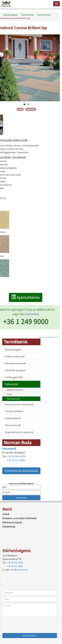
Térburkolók (11, 384)
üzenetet (32, 314)
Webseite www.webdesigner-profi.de (49, 337)
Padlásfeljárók (13, 418)
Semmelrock (13, 399)
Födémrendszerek (15, 356)
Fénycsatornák (13, 425)
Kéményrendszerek (15, 363)
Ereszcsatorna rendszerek (19, 404)
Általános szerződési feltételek (19, 518)
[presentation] (25, 624)
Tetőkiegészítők (14, 377)
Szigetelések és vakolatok (19, 432)
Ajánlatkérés (26, 297)
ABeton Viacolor (15, 390)
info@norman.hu (19, 570)
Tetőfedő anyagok (15, 370)
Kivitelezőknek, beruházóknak (21, 471)
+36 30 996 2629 (16, 456)
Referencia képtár (12, 522)
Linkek (6, 514)
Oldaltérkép (9, 527)
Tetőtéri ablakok (14, 411)
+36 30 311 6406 (16, 460)
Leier (9, 394)
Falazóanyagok (13, 349)
